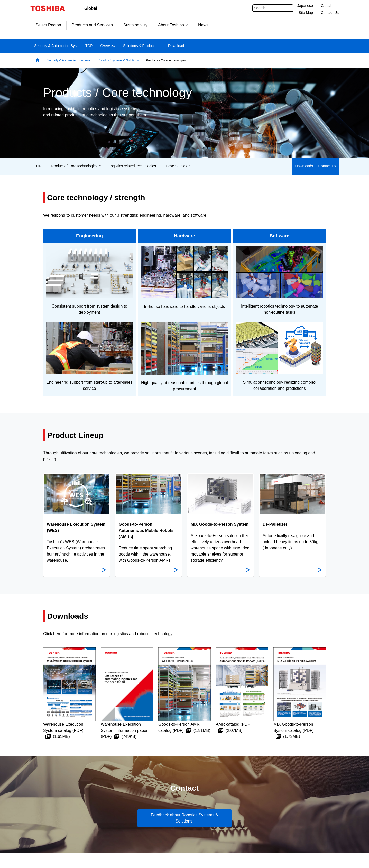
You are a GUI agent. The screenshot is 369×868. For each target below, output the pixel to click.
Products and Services (92, 25)
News (203, 25)
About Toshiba (173, 25)
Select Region (48, 25)
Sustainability (135, 25)
